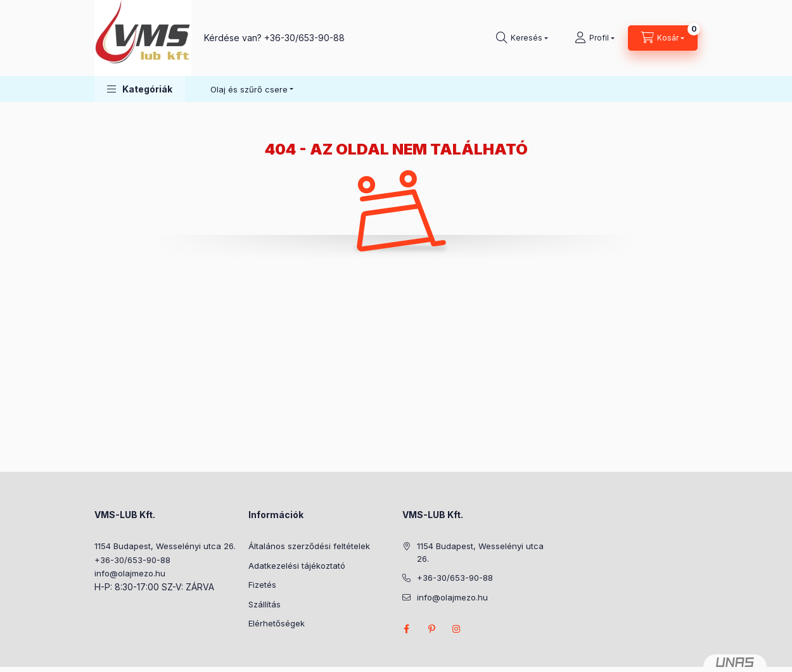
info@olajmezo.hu (130, 573)
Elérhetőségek (277, 623)
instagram (457, 629)
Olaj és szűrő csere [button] (249, 89)
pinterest (431, 629)
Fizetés (262, 585)
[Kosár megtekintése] (663, 38)
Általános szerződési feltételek (309, 546)
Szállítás (265, 604)
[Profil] (595, 38)
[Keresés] (522, 38)
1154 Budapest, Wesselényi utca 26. (165, 546)
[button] (140, 89)
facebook (406, 629)
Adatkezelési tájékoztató (297, 566)
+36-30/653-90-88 (304, 38)
